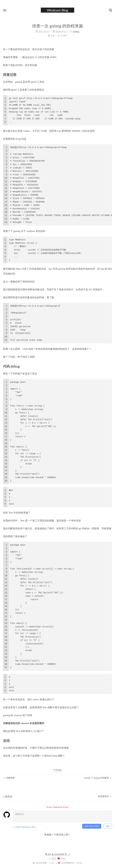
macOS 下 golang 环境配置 (97, 778)
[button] (5, 10)
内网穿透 (9, 778)
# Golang (57, 770)
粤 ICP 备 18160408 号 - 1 (57, 854)
